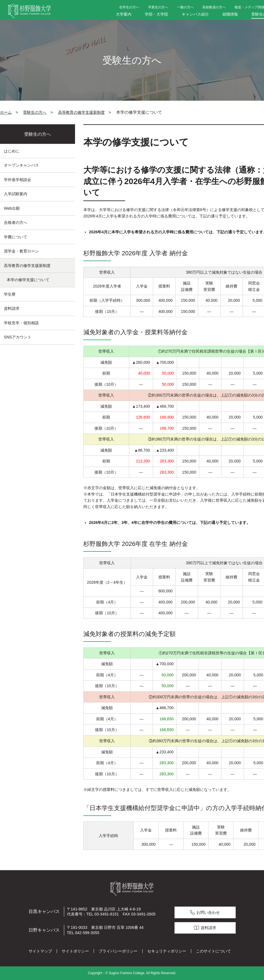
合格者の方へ (16, 222)
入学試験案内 (16, 194)
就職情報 (230, 14)
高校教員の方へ (214, 7)
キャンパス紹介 (195, 14)
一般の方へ (185, 7)
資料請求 (12, 308)
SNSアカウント (18, 337)
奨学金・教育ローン (21, 251)
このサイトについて (213, 951)
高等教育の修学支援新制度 (81, 112)
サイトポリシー (75, 951)
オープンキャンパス (21, 165)
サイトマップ (40, 951)
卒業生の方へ (158, 7)
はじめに (12, 151)
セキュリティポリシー (167, 951)
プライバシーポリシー (118, 951)
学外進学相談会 (18, 180)
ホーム (6, 112)
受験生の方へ (35, 112)
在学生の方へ (129, 7)
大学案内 (124, 14)
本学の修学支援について (28, 280)
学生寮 (10, 294)
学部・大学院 (156, 14)
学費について (16, 237)
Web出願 (12, 208)
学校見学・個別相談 (21, 323)
